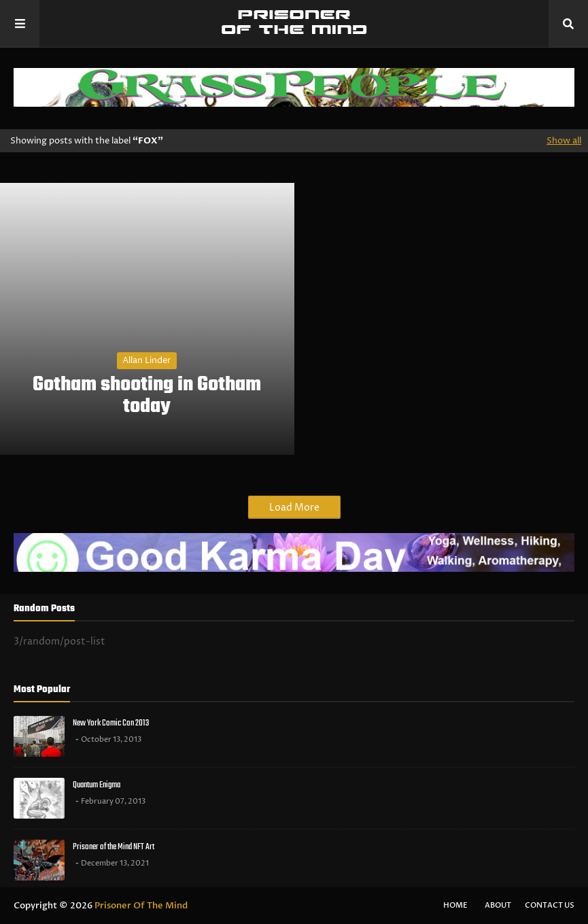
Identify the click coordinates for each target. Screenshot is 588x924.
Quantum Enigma (97, 785)
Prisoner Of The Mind (141, 906)
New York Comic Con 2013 (111, 723)
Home (455, 905)
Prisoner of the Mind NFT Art (114, 847)
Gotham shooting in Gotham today (147, 396)
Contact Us (550, 905)
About (498, 905)
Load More (294, 508)
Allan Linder (147, 360)
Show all (564, 141)
